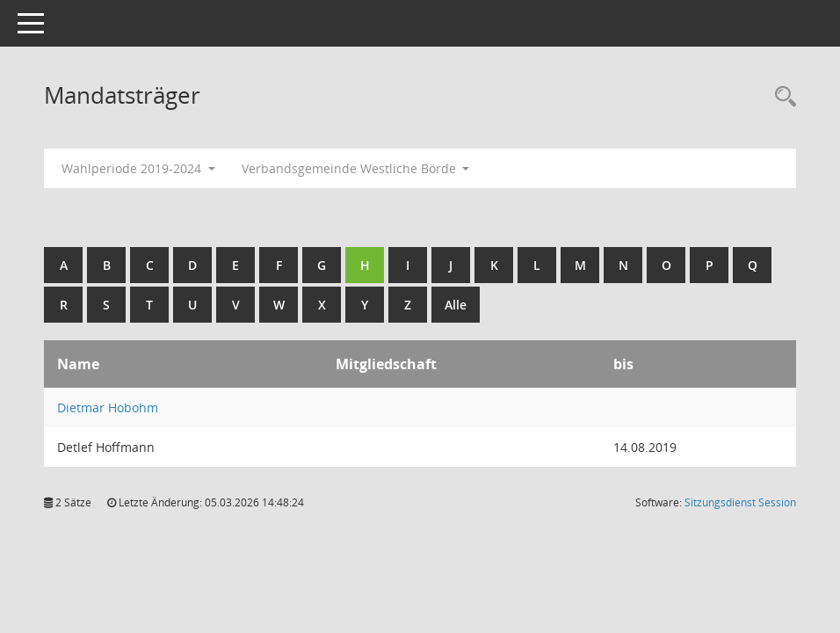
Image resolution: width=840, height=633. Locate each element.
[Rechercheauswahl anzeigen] (781, 97)
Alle (456, 305)
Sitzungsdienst (740, 502)
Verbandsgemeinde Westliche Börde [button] (356, 168)
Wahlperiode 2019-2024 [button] (138, 168)
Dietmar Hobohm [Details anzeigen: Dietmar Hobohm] (108, 407)
